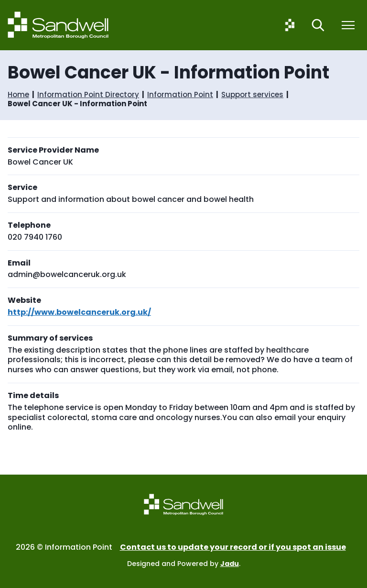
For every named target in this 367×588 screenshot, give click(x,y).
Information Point (180, 95)
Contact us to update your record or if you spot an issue (233, 547)
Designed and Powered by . (184, 564)
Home (18, 95)
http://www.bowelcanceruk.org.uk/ (79, 312)
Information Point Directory (88, 95)
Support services (252, 95)
